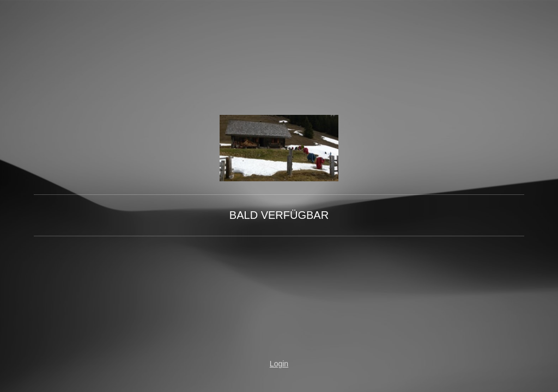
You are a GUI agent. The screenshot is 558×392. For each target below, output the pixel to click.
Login (279, 364)
